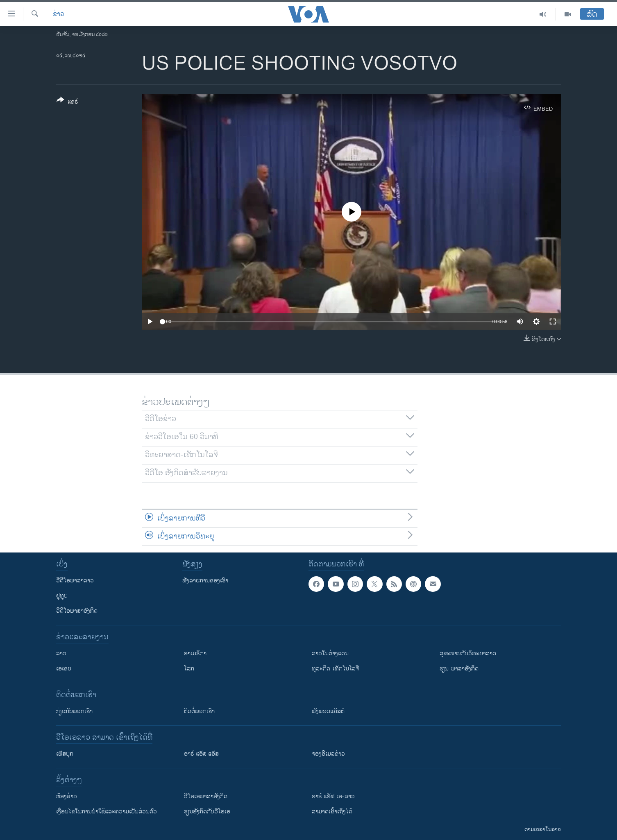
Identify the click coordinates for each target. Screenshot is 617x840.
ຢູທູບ (62, 596)
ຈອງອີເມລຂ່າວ (328, 754)
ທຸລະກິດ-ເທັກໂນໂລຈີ (335, 669)
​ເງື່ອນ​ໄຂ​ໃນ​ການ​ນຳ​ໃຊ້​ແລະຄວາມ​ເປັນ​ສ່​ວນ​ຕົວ (107, 812)
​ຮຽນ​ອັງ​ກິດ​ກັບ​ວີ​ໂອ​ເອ (207, 812)
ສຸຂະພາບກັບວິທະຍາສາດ (468, 653)
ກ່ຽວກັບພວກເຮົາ (74, 711)
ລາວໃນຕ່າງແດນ (330, 653)
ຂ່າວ (59, 14)
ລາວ (61, 653)
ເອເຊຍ (64, 669)
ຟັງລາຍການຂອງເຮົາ (205, 581)
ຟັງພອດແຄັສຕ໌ (328, 711)
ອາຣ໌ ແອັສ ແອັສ (201, 754)
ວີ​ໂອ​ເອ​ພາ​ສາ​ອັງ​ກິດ (206, 796)
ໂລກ (189, 669)
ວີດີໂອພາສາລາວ (75, 581)
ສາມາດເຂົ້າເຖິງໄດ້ (332, 812)
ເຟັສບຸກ (65, 754)
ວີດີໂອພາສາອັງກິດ (77, 611)
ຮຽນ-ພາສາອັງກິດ (459, 669)
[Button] (67, 102)
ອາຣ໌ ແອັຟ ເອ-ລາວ (333, 796)
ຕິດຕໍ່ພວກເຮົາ (199, 711)
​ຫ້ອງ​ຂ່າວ (67, 796)
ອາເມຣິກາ (195, 653)
